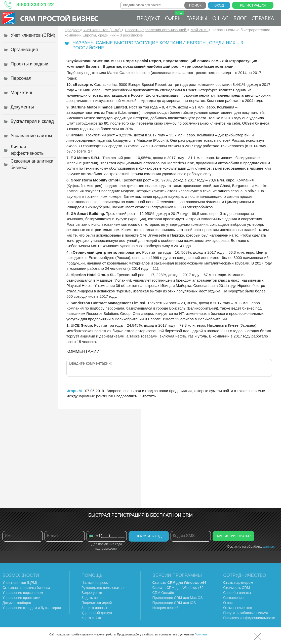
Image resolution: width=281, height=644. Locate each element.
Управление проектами (21, 598)
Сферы (175, 16)
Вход (219, 5)
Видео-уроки (92, 593)
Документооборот (17, 603)
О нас (220, 18)
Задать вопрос (93, 598)
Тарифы (197, 18)
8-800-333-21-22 (35, 5)
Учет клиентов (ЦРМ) (20, 583)
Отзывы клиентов (237, 608)
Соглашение (233, 598)
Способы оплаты (237, 593)
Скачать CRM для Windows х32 (178, 588)
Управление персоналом (23, 593)
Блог (240, 18)
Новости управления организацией (156, 30)
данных (269, 546)
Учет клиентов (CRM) (102, 30)
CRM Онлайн (163, 593)
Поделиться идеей (97, 603)
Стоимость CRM (236, 588)
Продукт (148, 18)
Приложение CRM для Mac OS (178, 598)
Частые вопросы (95, 583)
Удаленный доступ (97, 613)
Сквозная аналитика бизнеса (26, 588)
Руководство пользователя (103, 588)
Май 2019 (199, 30)
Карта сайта (91, 618)
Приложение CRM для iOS (174, 603)
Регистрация (253, 5)
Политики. (201, 634)
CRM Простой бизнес (59, 18)
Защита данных (94, 608)
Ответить (148, 396)
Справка (263, 18)
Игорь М (74, 391)
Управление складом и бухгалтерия (32, 608)
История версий (166, 608)
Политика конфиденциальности (249, 618)
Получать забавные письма (246, 613)
